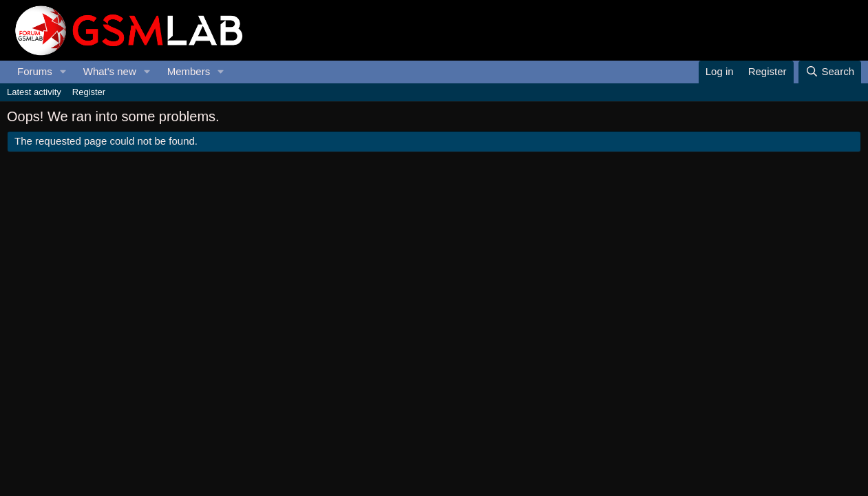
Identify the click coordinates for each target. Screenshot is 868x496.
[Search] (830, 72)
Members (189, 71)
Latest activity (34, 92)
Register (89, 92)
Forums (35, 71)
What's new (110, 71)
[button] (63, 72)
